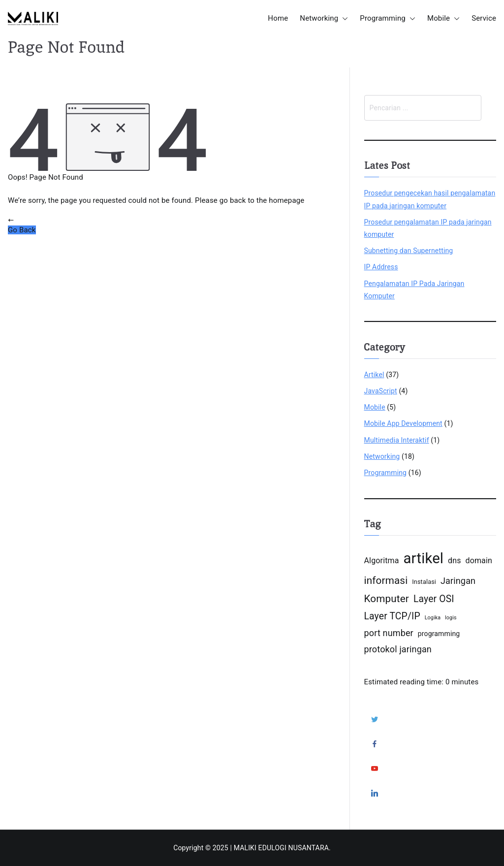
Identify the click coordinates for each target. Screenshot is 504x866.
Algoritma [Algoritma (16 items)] (382, 561)
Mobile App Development (403, 423)
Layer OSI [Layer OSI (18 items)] (434, 599)
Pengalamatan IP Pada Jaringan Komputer (414, 290)
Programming (388, 18)
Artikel (374, 375)
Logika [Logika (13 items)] (433, 618)
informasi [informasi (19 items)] (386, 580)
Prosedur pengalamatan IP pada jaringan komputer (428, 228)
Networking (324, 18)
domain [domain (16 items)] (479, 561)
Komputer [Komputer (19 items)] (387, 599)
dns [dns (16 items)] (455, 561)
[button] (343, 18)
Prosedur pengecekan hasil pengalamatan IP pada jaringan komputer (430, 199)
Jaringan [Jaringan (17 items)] (458, 581)
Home (278, 18)
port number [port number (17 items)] (389, 633)
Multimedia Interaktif (397, 440)
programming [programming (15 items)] (439, 634)
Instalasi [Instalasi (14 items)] (424, 582)
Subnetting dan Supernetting (409, 251)
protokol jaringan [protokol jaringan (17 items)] (398, 649)
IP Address (381, 267)
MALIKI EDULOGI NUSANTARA (281, 848)
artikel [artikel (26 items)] (423, 558)
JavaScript (381, 391)
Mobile (443, 18)
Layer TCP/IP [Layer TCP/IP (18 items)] (392, 616)
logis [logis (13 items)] (451, 618)
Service (484, 18)
